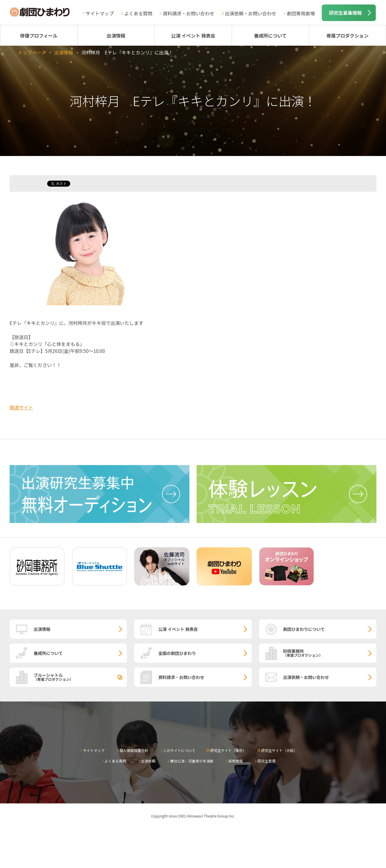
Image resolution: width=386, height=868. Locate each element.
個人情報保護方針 (134, 750)
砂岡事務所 (330, 653)
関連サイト (21, 407)
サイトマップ (100, 13)
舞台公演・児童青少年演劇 (192, 761)
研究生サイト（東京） (228, 750)
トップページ (32, 52)
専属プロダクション (347, 35)
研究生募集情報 (345, 13)
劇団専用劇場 (301, 13)
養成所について (270, 35)
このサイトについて (179, 750)
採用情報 (235, 761)
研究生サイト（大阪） (279, 750)
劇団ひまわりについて (304, 629)
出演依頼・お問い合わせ (251, 13)
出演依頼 (148, 761)
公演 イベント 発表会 (193, 35)
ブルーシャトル (80, 677)
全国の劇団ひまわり (177, 653)
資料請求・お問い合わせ (188, 13)
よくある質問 (138, 13)
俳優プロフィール (39, 35)
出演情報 (116, 35)
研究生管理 (267, 761)
